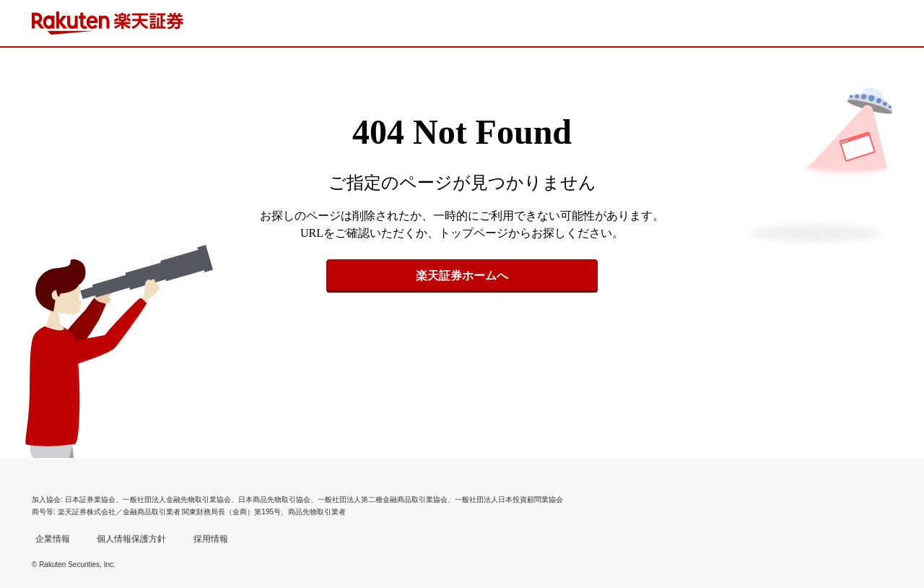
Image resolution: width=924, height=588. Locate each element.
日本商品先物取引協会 (274, 500)
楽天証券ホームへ (462, 276)
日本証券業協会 (90, 500)
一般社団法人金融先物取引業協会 (177, 500)
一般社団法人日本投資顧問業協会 (509, 500)
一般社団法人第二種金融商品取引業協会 (383, 500)
